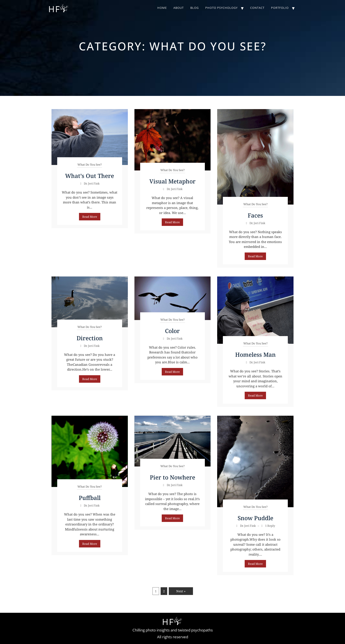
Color (172, 331)
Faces (255, 215)
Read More (90, 217)
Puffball (90, 498)
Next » (181, 591)
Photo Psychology (221, 8)
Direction (90, 338)
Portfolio (280, 8)
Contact (257, 8)
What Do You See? (90, 165)
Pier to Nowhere (172, 477)
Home (162, 8)
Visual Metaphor (172, 181)
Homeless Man (255, 355)
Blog (195, 8)
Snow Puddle (255, 518)
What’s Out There (90, 176)
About (179, 8)
